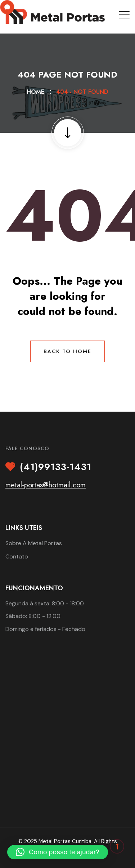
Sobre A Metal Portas (34, 543)
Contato (17, 556)
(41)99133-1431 (56, 467)
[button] (58, 852)
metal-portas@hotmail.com (46, 485)
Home (37, 92)
